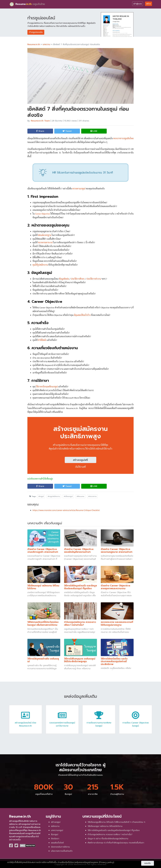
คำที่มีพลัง (42, 340)
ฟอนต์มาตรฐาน (45, 235)
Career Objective (42, 214)
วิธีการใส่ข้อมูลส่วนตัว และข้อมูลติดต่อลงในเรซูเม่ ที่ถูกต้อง (114, 830)
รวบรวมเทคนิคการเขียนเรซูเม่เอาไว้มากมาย (62, 722)
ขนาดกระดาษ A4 (45, 242)
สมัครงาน (55, 826)
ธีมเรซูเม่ (55, 834)
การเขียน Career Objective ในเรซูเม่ (136, 722)
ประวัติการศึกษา (78, 279)
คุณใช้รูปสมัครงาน (40, 265)
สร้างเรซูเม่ (56, 822)
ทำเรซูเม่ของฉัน (36, 32)
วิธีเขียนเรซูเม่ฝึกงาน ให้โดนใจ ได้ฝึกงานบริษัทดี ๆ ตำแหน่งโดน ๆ (116, 822)
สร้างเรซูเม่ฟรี (80, 460)
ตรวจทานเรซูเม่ (79, 189)
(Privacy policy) (106, 862)
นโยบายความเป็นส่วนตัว (62, 851)
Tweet (67, 131)
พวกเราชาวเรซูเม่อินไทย (123, 138)
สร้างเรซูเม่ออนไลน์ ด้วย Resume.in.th (25, 722)
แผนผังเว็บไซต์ (57, 843)
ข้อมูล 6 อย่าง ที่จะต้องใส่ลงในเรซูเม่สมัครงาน (108, 839)
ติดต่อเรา (55, 839)
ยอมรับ (148, 863)
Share (40, 131)
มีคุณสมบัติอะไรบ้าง (82, 315)
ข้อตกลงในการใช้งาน (60, 847)
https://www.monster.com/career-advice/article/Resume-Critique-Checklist (66, 510)
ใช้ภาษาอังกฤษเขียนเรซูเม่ (47, 387)
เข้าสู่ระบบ (138, 4)
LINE (94, 131)
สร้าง (149, 4)
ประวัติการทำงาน (94, 279)
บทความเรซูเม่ (57, 830)
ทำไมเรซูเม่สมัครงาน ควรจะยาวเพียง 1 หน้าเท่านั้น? (110, 834)
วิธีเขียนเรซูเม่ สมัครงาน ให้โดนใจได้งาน (105, 826)
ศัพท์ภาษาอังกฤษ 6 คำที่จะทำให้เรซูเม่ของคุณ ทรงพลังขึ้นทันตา (116, 843)
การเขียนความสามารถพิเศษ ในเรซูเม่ (99, 722)
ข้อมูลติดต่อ (64, 279)
